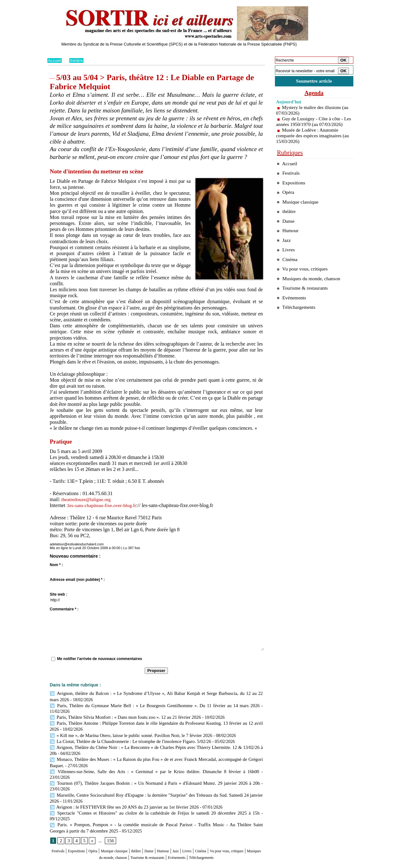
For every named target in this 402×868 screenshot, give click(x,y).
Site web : (59, 594)
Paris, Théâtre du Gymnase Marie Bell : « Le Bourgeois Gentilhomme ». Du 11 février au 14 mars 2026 (145, 705)
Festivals (59, 829)
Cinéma (245, 829)
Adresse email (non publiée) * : (77, 580)
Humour (197, 829)
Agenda (314, 94)
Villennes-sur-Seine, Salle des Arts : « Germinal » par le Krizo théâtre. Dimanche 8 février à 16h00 (140, 762)
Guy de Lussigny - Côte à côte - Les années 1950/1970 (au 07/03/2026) (311, 125)
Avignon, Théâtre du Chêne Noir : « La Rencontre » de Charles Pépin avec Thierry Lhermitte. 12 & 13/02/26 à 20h (155, 739)
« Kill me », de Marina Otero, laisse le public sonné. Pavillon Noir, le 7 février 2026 (127, 728)
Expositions (83, 829)
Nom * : (56, 565)
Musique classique (133, 829)
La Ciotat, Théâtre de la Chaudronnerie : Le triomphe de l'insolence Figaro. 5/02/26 (127, 733)
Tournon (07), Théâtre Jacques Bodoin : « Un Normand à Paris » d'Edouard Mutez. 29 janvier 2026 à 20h (155, 768)
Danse (179, 829)
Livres (227, 829)
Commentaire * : (64, 609)
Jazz (213, 829)
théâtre (78, 60)
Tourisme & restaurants (194, 835)
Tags (128, 864)
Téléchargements (156, 841)
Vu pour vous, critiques (305, 288)
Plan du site (56, 864)
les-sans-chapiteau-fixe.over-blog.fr (104, 505)
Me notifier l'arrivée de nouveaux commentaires (100, 659)
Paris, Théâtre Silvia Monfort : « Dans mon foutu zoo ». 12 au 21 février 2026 (122, 710)
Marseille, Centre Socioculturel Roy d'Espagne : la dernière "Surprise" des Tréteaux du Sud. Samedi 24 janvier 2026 (156, 779)
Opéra (105, 829)
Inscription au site (108, 864)
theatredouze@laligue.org (87, 499)
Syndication (83, 864)
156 (110, 818)
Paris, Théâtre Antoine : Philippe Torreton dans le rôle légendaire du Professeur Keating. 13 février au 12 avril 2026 (155, 716)
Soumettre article (314, 82)
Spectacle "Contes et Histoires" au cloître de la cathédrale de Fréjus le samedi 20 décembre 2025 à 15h (144, 797)
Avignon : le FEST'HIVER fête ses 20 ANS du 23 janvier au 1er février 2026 (121, 791)
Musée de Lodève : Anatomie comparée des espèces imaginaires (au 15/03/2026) (311, 142)
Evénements (233, 835)
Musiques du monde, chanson (137, 835)
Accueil (55, 60)
